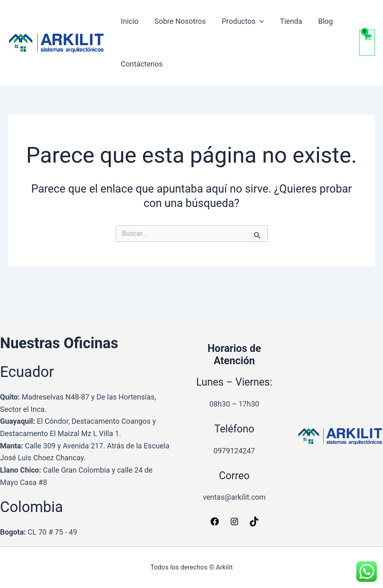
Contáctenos (141, 64)
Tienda (287, 21)
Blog (321, 21)
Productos (240, 21)
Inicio (129, 21)
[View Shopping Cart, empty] (367, 42)
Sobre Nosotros (178, 21)
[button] (257, 21)
